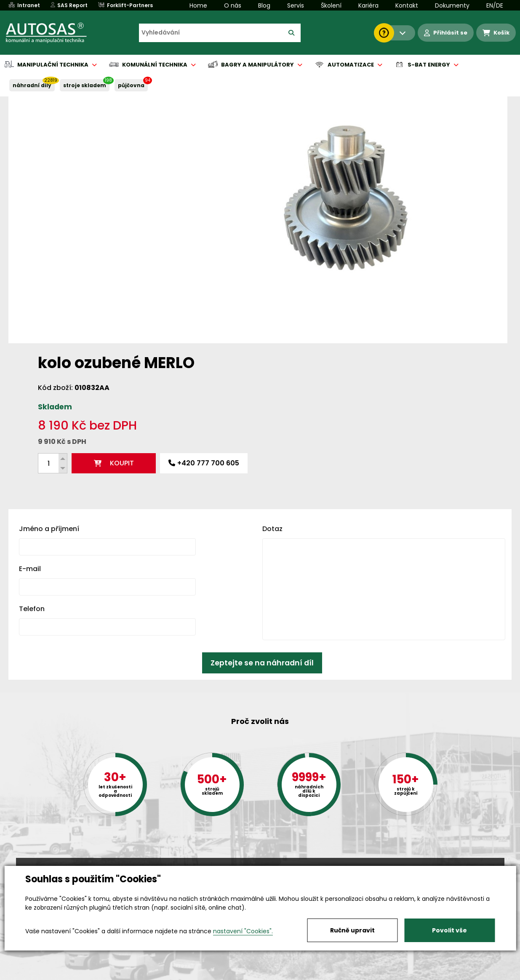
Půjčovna (275, 974)
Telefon (32, 472)
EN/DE (495, 5)
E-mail (30, 432)
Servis (296, 5)
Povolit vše (449, 930)
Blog (264, 5)
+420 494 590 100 (257, 865)
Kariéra (368, 5)
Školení (331, 5)
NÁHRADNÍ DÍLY (32, 85)
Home (198, 5)
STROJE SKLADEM (85, 85)
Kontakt (407, 5)
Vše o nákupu (37, 974)
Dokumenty (452, 5)
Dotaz (272, 392)
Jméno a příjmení (49, 392)
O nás (233, 5)
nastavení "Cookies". (243, 931)
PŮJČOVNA (131, 85)
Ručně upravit (352, 930)
